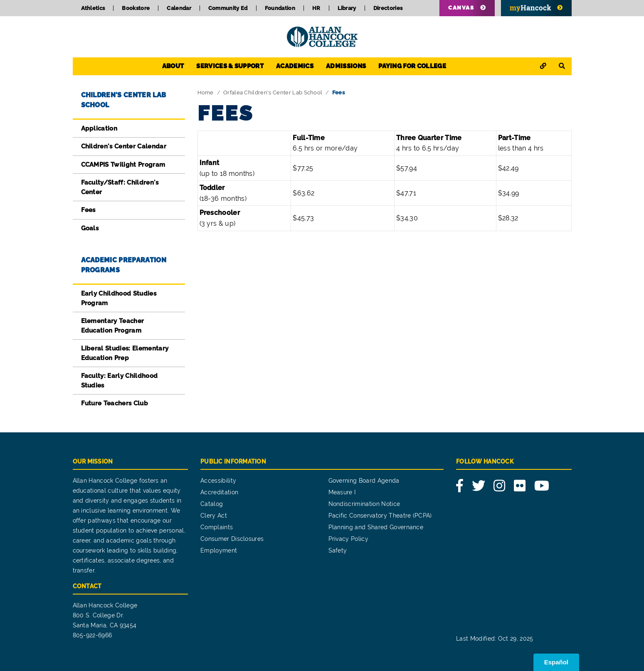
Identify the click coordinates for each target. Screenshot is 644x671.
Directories (388, 8)
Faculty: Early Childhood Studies (120, 381)
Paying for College (412, 66)
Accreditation (219, 492)
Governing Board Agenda (364, 481)
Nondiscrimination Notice (364, 504)
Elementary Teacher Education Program (113, 326)
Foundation (280, 8)
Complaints (217, 527)
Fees (88, 210)
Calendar (179, 8)
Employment (219, 550)
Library (347, 8)
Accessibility (218, 481)
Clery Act (214, 516)
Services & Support (230, 66)
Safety (338, 550)
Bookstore (136, 8)
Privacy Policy (348, 539)
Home (206, 93)
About (173, 66)
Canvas (461, 8)
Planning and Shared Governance (376, 527)
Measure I (342, 492)
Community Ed (228, 8)
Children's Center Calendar (124, 146)
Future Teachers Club (115, 403)
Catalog (212, 504)
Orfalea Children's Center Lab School (273, 93)
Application (99, 128)
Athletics (93, 8)
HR (316, 8)
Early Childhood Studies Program (119, 298)
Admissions (346, 66)
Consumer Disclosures (232, 539)
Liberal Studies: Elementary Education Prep (125, 353)
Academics (295, 66)
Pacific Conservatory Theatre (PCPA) (380, 516)
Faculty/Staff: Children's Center (120, 187)
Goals (90, 228)
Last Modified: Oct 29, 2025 (495, 639)
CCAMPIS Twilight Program (123, 165)
